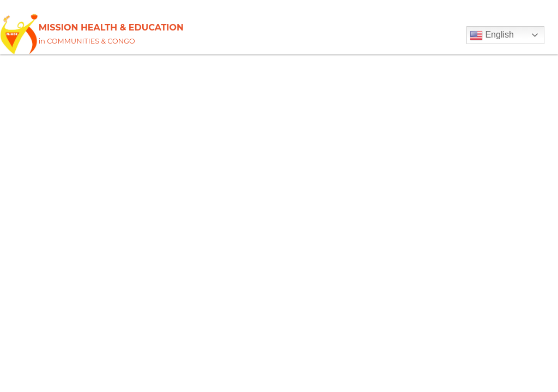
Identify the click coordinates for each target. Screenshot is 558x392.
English (492, 35)
